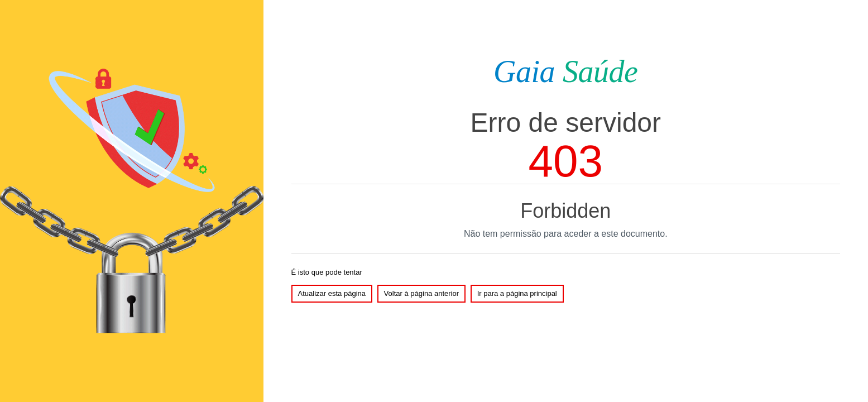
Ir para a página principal (517, 293)
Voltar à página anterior (421, 293)
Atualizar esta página (332, 293)
